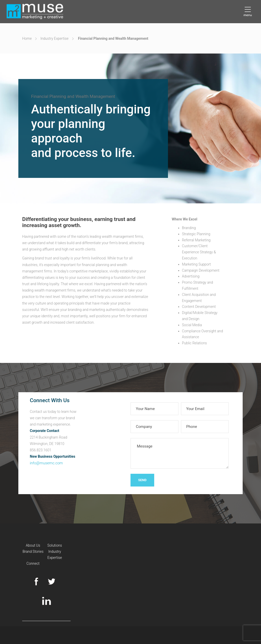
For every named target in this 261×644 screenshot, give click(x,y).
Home (27, 38)
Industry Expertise (54, 38)
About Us (33, 545)
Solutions (55, 545)
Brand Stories (33, 551)
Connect (33, 563)
